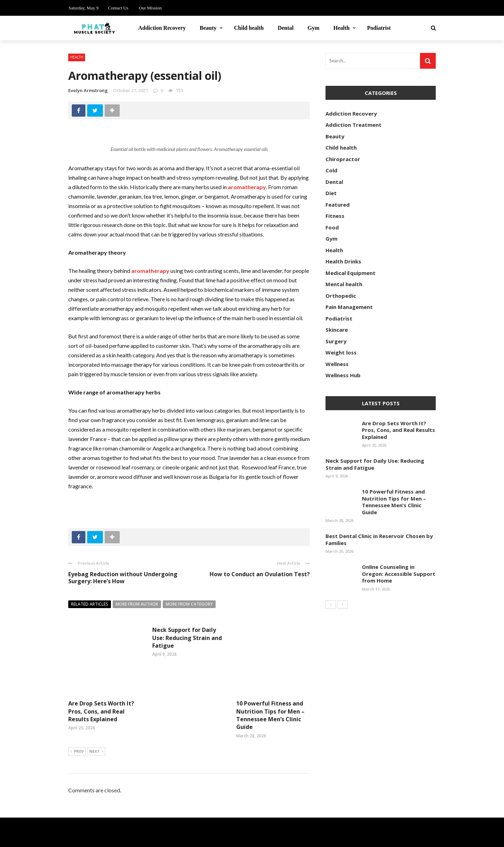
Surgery (336, 341)
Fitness (335, 216)
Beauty (208, 28)
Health (342, 28)
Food (332, 227)
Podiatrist (379, 28)
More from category (189, 604)
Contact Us (118, 8)
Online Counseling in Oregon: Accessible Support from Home (399, 574)
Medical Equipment (351, 273)
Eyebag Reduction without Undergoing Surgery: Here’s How (123, 578)
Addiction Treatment (353, 125)
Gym (314, 28)
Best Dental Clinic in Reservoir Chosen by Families (379, 539)
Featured (338, 205)
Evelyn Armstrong (88, 90)
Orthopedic (341, 296)
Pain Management (349, 307)
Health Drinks (343, 261)
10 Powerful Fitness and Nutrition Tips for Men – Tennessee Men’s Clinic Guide (270, 691)
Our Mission (150, 8)
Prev (77, 727)
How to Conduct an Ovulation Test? (260, 574)
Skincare (337, 330)
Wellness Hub (343, 375)
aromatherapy (247, 187)
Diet (331, 193)
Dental (285, 28)
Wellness (337, 364)
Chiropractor (343, 159)
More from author (137, 604)
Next (96, 727)
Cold (331, 170)
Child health (249, 28)
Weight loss (341, 352)
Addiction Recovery (162, 28)
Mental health (344, 284)
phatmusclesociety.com (146, 838)
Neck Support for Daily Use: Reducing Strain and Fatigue (187, 638)
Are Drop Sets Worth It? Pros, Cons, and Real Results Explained (101, 687)
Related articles (90, 604)
